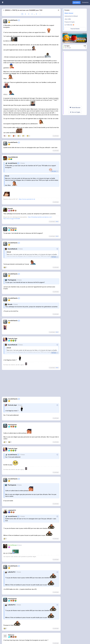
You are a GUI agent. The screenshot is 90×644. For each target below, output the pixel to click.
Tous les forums (75, 29)
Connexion (85, 2)
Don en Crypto (75, 112)
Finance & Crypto (70, 22)
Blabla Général (69, 13)
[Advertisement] (31, 384)
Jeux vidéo (68, 19)
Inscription (76, 2)
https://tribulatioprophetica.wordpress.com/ (40, 217)
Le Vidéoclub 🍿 (69, 25)
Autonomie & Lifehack (71, 16)
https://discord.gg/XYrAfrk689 (12, 219)
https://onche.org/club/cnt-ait (27, 199)
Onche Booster (75, 108)
